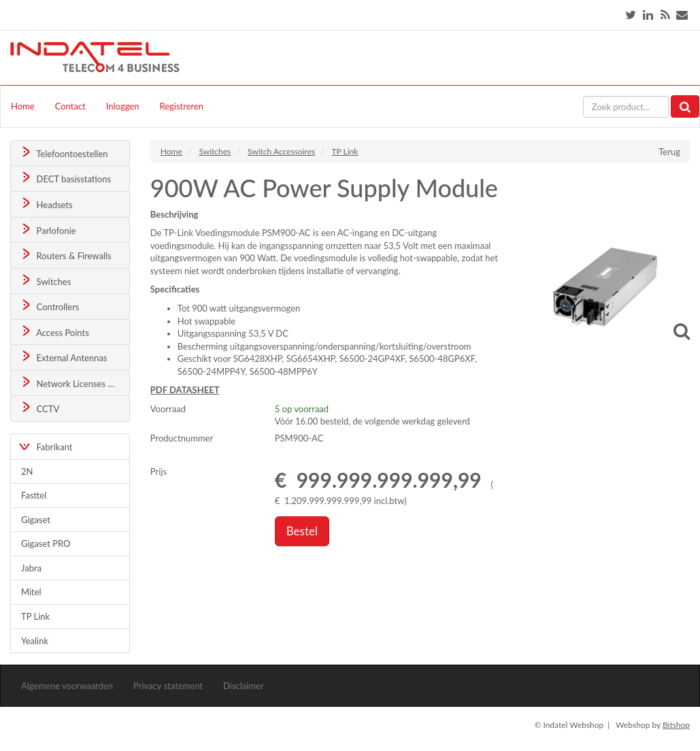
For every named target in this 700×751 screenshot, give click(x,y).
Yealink (35, 641)
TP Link (35, 616)
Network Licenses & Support (74, 383)
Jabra (31, 568)
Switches (45, 281)
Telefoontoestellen (64, 153)
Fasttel (34, 495)
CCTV (39, 408)
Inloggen (123, 106)
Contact (70, 106)
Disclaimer (244, 686)
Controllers (49, 306)
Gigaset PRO (46, 544)
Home (23, 106)
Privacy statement (168, 686)
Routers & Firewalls (65, 255)
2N (27, 471)
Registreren (181, 106)
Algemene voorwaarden (67, 686)
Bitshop (676, 725)
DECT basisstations (65, 178)
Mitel (31, 592)
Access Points (54, 332)
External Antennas (63, 357)
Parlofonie (48, 230)
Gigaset (36, 520)
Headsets (46, 204)
